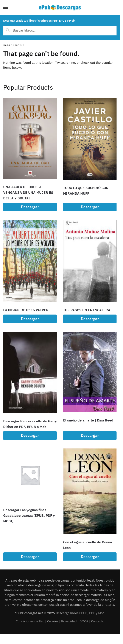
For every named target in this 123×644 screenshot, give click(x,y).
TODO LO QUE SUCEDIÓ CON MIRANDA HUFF (86, 191)
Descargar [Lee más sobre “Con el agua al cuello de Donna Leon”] (90, 557)
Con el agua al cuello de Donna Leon (88, 545)
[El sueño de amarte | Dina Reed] (90, 372)
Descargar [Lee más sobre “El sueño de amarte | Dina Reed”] (90, 435)
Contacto (98, 621)
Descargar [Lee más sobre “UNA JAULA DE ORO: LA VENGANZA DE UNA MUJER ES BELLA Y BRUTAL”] (30, 207)
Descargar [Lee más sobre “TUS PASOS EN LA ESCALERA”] (90, 319)
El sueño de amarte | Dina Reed (88, 420)
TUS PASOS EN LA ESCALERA (87, 310)
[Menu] (10, 8)
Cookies (53, 621)
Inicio (7, 45)
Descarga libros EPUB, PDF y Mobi (81, 613)
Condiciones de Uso (30, 621)
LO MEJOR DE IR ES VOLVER (26, 310)
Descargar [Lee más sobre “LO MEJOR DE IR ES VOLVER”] (30, 319)
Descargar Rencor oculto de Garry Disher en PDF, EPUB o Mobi (30, 424)
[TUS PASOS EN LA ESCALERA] (90, 261)
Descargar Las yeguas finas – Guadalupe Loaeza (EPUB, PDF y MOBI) (29, 515)
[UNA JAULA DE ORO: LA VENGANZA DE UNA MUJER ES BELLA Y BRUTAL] (30, 138)
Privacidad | (70, 621)
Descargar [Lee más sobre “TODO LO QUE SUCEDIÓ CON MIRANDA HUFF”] (90, 207)
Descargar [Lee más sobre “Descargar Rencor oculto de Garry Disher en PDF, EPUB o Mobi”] (30, 435)
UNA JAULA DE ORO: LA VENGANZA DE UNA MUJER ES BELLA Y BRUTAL (28, 192)
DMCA (84, 621)
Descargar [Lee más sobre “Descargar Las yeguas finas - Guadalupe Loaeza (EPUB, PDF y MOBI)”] (30, 557)
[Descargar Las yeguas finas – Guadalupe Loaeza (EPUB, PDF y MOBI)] (30, 475)
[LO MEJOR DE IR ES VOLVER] (30, 261)
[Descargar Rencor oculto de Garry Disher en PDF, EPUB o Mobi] (30, 372)
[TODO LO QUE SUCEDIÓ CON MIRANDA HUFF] (90, 139)
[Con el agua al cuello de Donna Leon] (90, 491)
